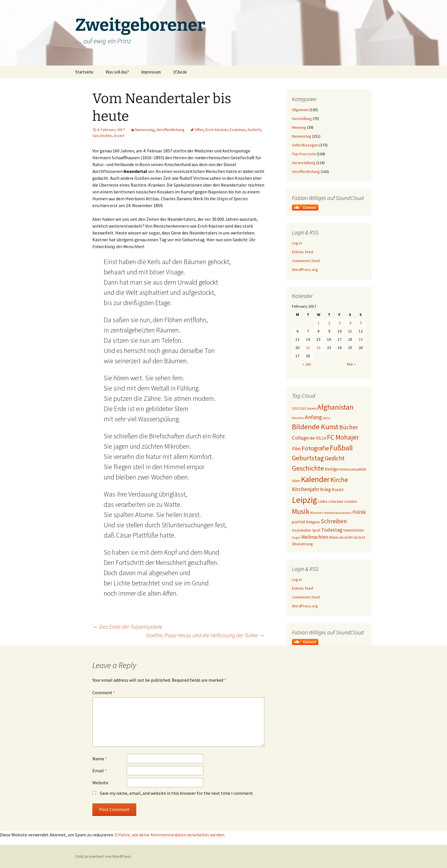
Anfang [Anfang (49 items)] (313, 417)
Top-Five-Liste (304, 154)
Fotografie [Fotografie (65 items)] (315, 448)
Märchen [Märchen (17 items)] (317, 513)
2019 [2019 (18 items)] (295, 408)
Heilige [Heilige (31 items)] (332, 469)
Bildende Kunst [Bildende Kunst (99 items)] (315, 427)
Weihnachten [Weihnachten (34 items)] (315, 537)
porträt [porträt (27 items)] (299, 522)
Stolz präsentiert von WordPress (103, 856)
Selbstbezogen (305, 145)
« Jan (307, 364)
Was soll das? (117, 72)
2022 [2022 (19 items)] (303, 408)
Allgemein (300, 110)
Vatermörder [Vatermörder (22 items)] (354, 530)
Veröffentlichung (170, 130)
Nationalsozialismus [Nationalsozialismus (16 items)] (338, 513)
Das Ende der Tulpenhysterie (127, 627)
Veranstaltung (304, 163)
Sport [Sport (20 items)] (316, 530)
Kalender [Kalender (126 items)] (315, 479)
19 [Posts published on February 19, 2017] (361, 339)
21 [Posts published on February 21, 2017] (308, 348)
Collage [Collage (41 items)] (300, 438)
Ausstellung (302, 119)
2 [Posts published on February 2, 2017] (329, 323)
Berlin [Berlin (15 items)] (327, 418)
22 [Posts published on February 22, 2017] (318, 348)
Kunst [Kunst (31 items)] (338, 489)
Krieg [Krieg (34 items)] (326, 489)
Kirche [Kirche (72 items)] (339, 480)
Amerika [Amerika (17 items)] (298, 418)
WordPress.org (305, 269)
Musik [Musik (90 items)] (301, 511)
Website (100, 783)
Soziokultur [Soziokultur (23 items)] (302, 530)
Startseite (84, 72)
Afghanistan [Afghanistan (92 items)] (335, 407)
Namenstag (145, 130)
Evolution (238, 130)
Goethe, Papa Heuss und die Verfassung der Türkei (205, 635)
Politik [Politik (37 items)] (359, 512)
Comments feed (306, 261)
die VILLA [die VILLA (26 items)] (318, 438)
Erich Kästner (217, 130)
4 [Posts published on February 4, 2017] (350, 323)
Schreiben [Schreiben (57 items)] (334, 521)
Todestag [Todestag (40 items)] (332, 530)
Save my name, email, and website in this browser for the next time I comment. (177, 793)
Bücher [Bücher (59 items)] (349, 427)
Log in (297, 243)
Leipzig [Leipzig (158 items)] (304, 500)
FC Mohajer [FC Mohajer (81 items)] (343, 437)
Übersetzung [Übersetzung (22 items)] (302, 544)
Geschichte (102, 136)
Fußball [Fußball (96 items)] (341, 448)
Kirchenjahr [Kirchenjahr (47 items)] (306, 489)
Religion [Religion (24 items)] (313, 522)
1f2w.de (180, 72)
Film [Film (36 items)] (296, 449)
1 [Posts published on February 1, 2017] (319, 323)
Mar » (351, 364)
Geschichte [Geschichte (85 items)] (308, 468)
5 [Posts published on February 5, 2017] (361, 323)
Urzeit (119, 136)
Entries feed (302, 252)
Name (100, 759)
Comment (104, 693)
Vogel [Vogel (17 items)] (296, 537)
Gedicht (254, 130)
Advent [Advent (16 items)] (312, 409)
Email (99, 771)
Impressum (151, 72)
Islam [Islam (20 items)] (296, 481)
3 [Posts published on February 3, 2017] (340, 323)
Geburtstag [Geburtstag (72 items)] (308, 458)
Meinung (299, 127)
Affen (199, 130)
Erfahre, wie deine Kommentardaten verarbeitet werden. (170, 835)
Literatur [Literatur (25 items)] (336, 501)
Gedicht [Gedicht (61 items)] (335, 458)
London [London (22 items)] (351, 502)
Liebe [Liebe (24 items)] (323, 501)
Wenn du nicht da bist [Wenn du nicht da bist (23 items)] (347, 537)
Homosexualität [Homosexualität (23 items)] (353, 469)
